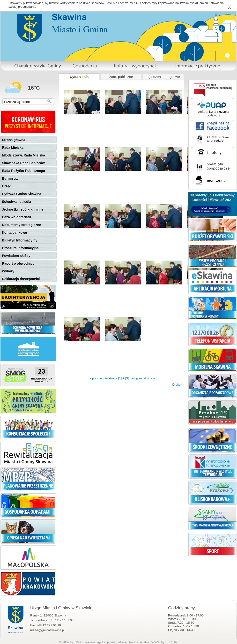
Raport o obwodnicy (18, 263)
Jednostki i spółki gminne (23, 209)
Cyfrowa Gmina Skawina (22, 194)
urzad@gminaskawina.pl (47, 630)
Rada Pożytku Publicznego (23, 171)
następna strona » (142, 378)
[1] (120, 378)
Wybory (8, 271)
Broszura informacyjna (20, 248)
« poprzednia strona (103, 378)
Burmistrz (10, 178)
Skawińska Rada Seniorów (23, 163)
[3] (127, 378)
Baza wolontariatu (16, 217)
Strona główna (14, 140)
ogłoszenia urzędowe (163, 77)
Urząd (7, 186)
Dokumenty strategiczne (22, 225)
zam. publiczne (121, 77)
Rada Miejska (13, 148)
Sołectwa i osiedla (17, 202)
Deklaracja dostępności (21, 279)
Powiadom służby (16, 256)
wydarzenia (79, 77)
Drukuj (177, 385)
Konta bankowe (14, 233)
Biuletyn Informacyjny (20, 240)
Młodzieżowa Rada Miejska (23, 155)
